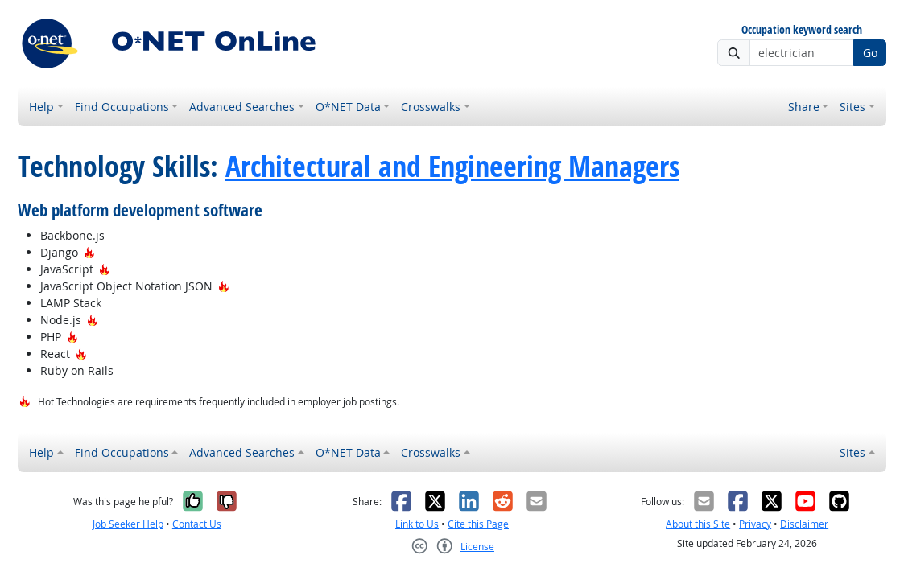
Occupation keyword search (802, 30)
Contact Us (197, 524)
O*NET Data (348, 107)
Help (41, 107)
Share (804, 107)
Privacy (755, 524)
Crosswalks (431, 107)
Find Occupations (122, 107)
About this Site (698, 524)
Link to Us (417, 524)
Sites (852, 107)
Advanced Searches (242, 107)
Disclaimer (804, 524)
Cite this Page (478, 524)
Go (870, 53)
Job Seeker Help (128, 524)
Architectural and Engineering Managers (452, 166)
